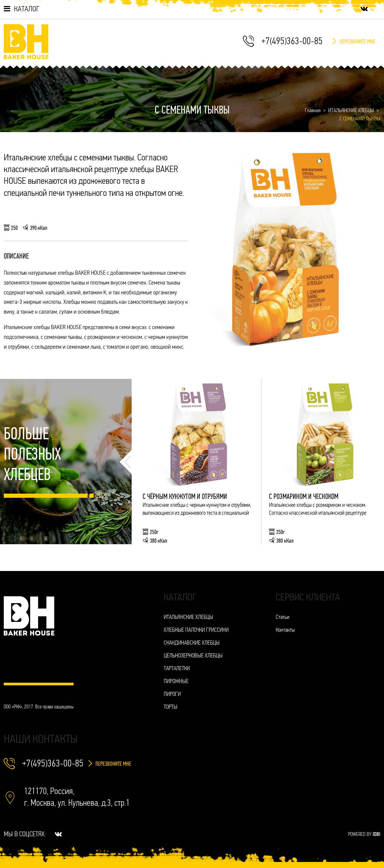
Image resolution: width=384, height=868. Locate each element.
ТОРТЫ (170, 707)
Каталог (22, 9)
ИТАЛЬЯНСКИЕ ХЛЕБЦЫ (351, 111)
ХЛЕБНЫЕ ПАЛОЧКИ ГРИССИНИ (196, 630)
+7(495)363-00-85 (292, 42)
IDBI (376, 835)
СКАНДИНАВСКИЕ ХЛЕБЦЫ (192, 643)
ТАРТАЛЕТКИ (177, 669)
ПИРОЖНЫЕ (176, 682)
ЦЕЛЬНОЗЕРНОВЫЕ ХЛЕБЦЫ (193, 656)
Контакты (285, 630)
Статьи (283, 618)
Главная (313, 111)
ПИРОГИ (172, 695)
